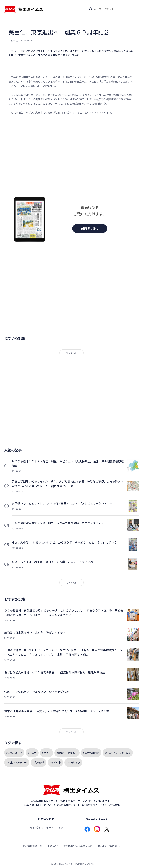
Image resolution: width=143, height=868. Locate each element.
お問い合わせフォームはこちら (46, 827)
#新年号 (47, 753)
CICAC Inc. (89, 864)
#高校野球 (38, 762)
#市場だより (73, 762)
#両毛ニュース (14, 753)
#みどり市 (55, 762)
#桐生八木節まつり (17, 762)
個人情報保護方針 (32, 846)
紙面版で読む (90, 228)
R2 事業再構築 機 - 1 (109, 846)
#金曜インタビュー (67, 753)
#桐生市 (32, 753)
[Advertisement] (71, 153)
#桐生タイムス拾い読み (118, 753)
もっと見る (71, 353)
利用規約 (53, 846)
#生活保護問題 (91, 753)
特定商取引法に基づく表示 (78, 846)
